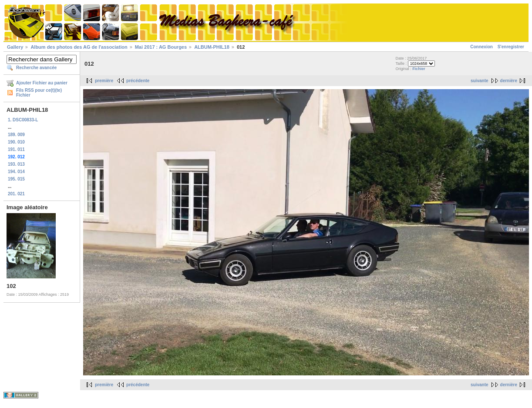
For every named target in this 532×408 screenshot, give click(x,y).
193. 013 (16, 164)
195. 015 (16, 179)
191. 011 (16, 149)
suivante (480, 81)
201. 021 (16, 194)
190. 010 (16, 142)
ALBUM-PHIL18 (212, 47)
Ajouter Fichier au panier (42, 83)
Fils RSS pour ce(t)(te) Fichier (39, 93)
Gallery (15, 47)
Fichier (419, 69)
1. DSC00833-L (23, 120)
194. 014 (16, 172)
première (104, 81)
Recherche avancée (36, 68)
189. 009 (16, 135)
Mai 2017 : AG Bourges (161, 47)
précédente (138, 81)
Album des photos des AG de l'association (79, 47)
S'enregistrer (511, 47)
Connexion (481, 47)
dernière (509, 81)
